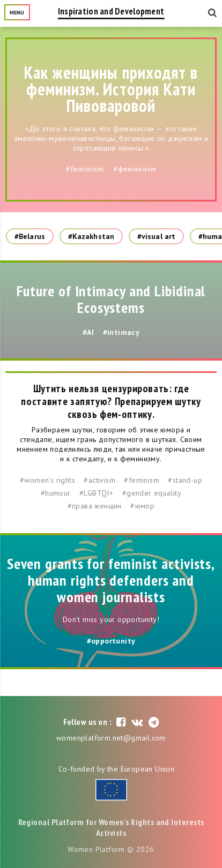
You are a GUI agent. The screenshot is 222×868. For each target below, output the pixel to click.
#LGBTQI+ (96, 493)
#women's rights (47, 480)
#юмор (142, 506)
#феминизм (135, 169)
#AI (88, 332)
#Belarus (30, 236)
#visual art (156, 236)
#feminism (85, 169)
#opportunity (111, 641)
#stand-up (185, 480)
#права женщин (95, 506)
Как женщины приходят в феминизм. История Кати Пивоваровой (111, 89)
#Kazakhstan (91, 236)
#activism (99, 480)
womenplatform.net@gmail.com (111, 738)
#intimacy (121, 332)
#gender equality (152, 493)
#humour (56, 493)
